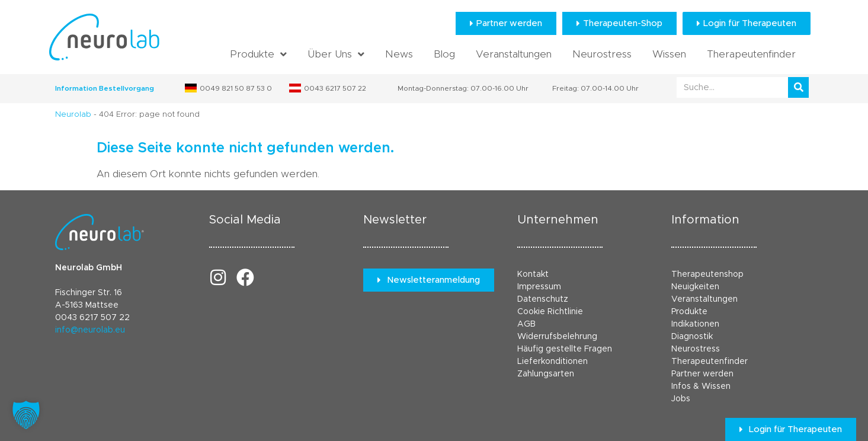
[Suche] (798, 87)
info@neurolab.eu (90, 330)
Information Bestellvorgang (105, 88)
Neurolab (73, 115)
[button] (26, 415)
